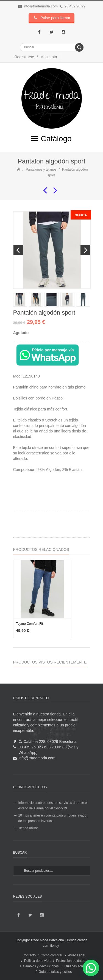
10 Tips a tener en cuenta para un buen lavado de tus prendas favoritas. (52, 818)
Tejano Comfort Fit (30, 624)
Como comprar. (52, 955)
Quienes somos (76, 966)
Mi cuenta (49, 57)
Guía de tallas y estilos (55, 972)
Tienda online (28, 828)
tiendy (55, 946)
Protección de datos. (71, 961)
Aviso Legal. (77, 955)
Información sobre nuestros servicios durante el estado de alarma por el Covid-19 (53, 806)
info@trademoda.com (40, 6)
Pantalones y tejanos (41, 170)
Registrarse (24, 57)
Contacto (29, 955)
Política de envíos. (38, 961)
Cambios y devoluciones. (41, 966)
